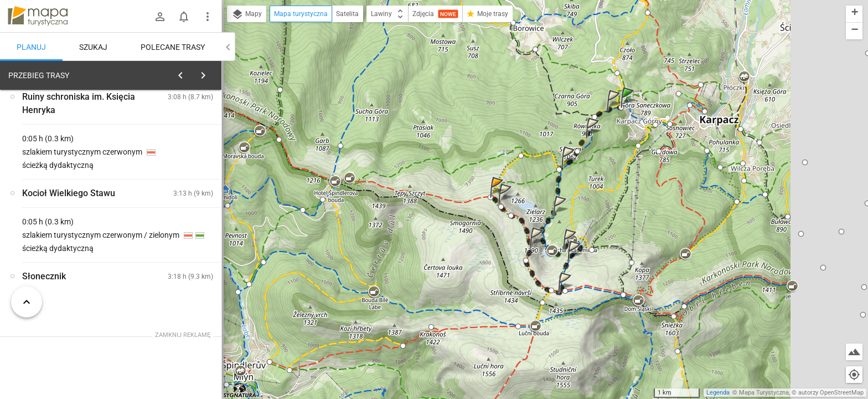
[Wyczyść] (209, 73)
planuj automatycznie (178, 153)
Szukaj (93, 47)
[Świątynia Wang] (66, 245)
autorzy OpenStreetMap (831, 393)
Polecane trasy (173, 47)
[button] (629, 108)
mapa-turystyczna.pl (38, 16)
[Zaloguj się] (160, 17)
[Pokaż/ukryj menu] (208, 17)
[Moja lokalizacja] (854, 375)
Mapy (247, 14)
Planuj (31, 47)
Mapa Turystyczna (764, 393)
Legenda (718, 393)
